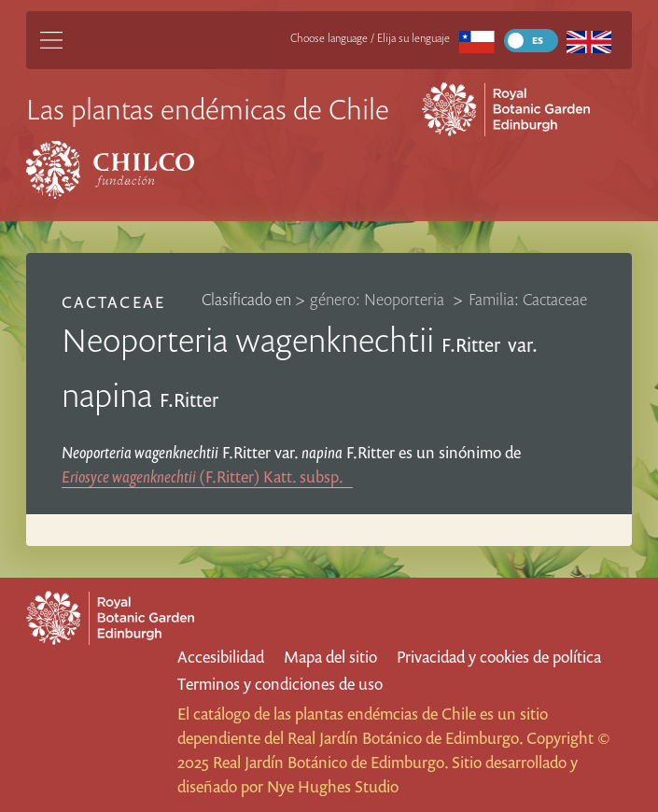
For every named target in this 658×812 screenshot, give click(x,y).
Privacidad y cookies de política (499, 657)
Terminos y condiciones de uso (280, 684)
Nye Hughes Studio (333, 786)
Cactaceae (113, 302)
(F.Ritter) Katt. (207, 476)
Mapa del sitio (330, 657)
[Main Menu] (51, 40)
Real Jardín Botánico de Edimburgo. (405, 738)
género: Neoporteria (379, 299)
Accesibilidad (221, 657)
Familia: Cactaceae (528, 299)
